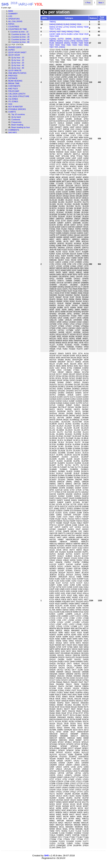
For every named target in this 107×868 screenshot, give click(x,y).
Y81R (86, 34)
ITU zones (13, 101)
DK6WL (69, 39)
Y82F (59, 32)
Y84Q (64, 32)
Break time (14, 83)
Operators (14, 19)
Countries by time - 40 (20, 39)
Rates (11, 24)
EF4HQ (59, 27)
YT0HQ (76, 32)
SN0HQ (67, 43)
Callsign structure (19, 96)
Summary (13, 14)
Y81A (79, 24)
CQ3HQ (53, 39)
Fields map (14, 91)
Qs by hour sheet (17, 52)
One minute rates (17, 73)
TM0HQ (53, 22)
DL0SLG (77, 39)
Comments (14, 130)
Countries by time (18, 29)
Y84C (69, 45)
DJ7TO (61, 39)
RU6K (52, 43)
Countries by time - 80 (20, 42)
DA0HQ (53, 24)
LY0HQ (73, 41)
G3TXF (86, 39)
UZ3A (76, 34)
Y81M (81, 34)
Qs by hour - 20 (18, 63)
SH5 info (13, 132)
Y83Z (63, 45)
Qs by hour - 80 (18, 68)
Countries (14, 27)
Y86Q (86, 45)
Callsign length (17, 94)
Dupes (11, 50)
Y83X (52, 29)
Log (10, 16)
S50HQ (80, 27)
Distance (13, 78)
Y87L (57, 47)
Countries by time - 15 (20, 34)
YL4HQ (57, 29)
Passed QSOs (15, 47)
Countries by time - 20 (20, 37)
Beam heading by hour (21, 127)
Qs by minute (15, 70)
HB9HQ (53, 41)
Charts (12, 112)
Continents (14, 86)
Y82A (52, 36)
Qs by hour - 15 (18, 60)
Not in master (15, 107)
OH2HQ (73, 27)
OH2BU (70, 34)
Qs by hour (14, 55)
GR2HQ (53, 32)
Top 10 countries (18, 114)
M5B (58, 34)
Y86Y (52, 47)
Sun (10, 104)
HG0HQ (60, 41)
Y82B (81, 43)
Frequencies (16, 122)
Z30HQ (62, 47)
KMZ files (13, 89)
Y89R (57, 36)
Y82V (52, 45)
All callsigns (15, 21)
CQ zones (13, 99)
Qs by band (16, 117)
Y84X (80, 45)
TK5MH (74, 43)
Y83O (57, 45)
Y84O (75, 45)
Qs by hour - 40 (18, 65)
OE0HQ (79, 41)
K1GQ (66, 41)
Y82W (86, 27)
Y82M (86, 43)
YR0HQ (70, 32)
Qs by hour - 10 (18, 58)
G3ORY (53, 34)
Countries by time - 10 (19, 32)
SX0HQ (73, 24)
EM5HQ (60, 24)
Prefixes (13, 76)
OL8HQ (66, 24)
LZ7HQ (66, 27)
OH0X (86, 41)
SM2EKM (59, 43)
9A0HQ (52, 27)
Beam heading (15, 81)
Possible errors (17, 109)
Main (11, 11)
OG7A (63, 34)
